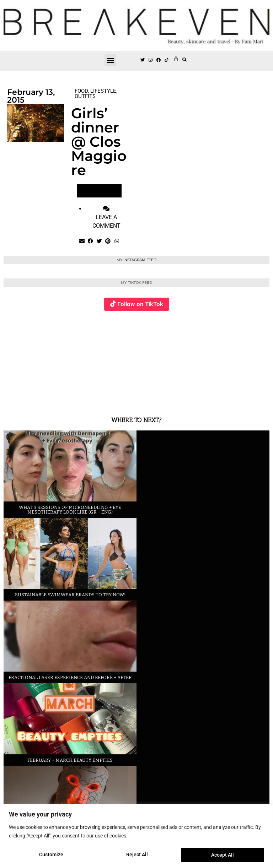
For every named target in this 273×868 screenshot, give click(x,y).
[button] (110, 60)
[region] (136, 836)
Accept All (223, 855)
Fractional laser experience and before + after (70, 677)
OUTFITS (85, 96)
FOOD (81, 91)
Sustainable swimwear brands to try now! (70, 595)
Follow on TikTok (140, 304)
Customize (51, 855)
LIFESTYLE (103, 91)
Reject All (137, 855)
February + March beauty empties (70, 760)
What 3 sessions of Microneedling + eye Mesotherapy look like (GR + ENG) (70, 510)
